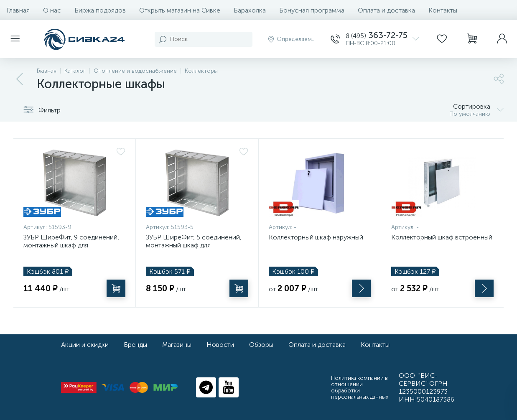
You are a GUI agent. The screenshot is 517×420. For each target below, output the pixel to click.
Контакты (443, 10)
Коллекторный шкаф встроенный (442, 237)
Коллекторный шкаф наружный (316, 237)
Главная (18, 10)
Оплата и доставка (386, 10)
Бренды (135, 345)
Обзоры (261, 345)
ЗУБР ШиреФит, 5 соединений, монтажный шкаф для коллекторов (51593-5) (194, 245)
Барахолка (250, 10)
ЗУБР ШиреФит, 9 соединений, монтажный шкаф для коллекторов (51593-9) (71, 245)
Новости (220, 345)
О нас (52, 10)
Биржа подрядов (100, 10)
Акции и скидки (85, 345)
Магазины (177, 345)
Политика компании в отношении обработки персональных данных (360, 387)
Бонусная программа (312, 10)
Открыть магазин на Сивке (180, 10)
